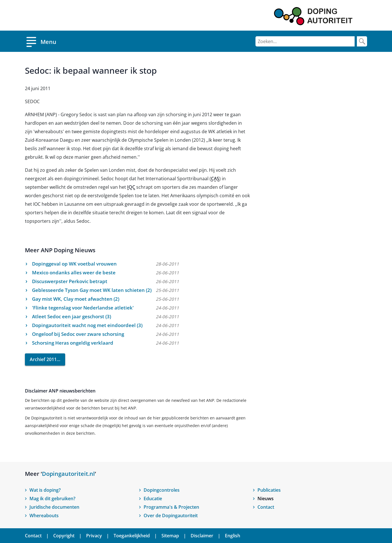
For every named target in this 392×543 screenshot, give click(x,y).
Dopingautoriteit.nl (68, 474)
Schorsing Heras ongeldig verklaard (73, 343)
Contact (266, 507)
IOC (131, 187)
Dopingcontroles (162, 490)
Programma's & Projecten (171, 507)
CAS (215, 179)
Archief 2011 (43, 359)
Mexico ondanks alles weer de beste (74, 272)
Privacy (94, 536)
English (233, 536)
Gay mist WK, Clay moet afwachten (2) (76, 299)
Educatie (153, 499)
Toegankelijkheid (132, 536)
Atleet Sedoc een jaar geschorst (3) (72, 316)
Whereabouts (44, 516)
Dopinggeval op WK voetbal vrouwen (74, 264)
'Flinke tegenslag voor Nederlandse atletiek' (83, 308)
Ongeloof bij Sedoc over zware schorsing (78, 334)
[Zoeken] (305, 41)
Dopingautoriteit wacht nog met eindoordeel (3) (87, 325)
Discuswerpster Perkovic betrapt (70, 281)
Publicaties (269, 490)
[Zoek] (362, 41)
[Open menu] (41, 41)
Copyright (64, 536)
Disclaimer (202, 536)
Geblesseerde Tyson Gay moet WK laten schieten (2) (92, 290)
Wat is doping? (45, 490)
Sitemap (170, 536)
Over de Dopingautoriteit (171, 516)
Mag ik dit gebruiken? (52, 499)
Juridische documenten (54, 507)
